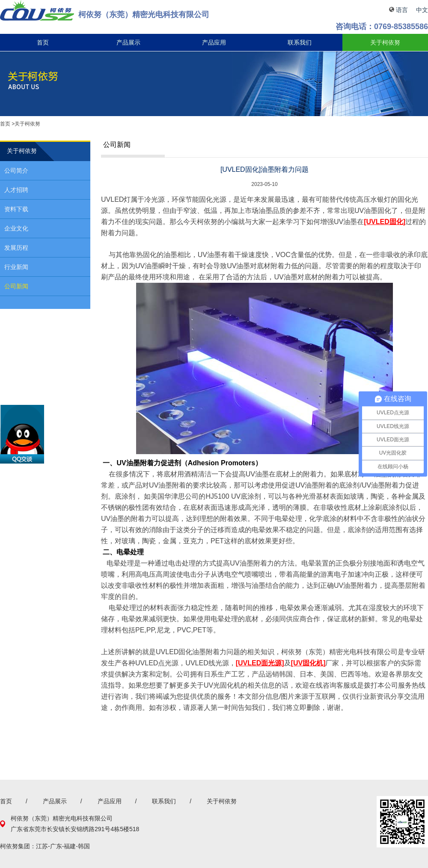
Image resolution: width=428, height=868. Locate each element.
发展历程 (16, 248)
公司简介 (16, 171)
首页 (43, 42)
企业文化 (16, 228)
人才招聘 (16, 190)
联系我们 (300, 42)
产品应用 (214, 42)
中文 (422, 10)
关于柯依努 (385, 42)
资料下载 (16, 209)
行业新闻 (16, 267)
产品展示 (128, 42)
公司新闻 (16, 286)
